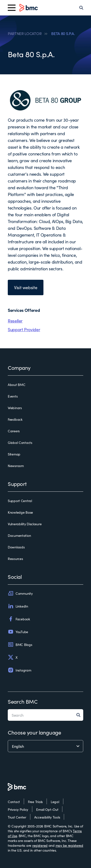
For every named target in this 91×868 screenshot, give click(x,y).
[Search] (81, 8)
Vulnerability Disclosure (25, 524)
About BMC (17, 385)
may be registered (69, 845)
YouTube (18, 632)
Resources (15, 559)
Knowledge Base (20, 512)
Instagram (19, 670)
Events (13, 396)
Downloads (16, 547)
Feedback (15, 419)
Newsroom (16, 466)
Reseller (15, 321)
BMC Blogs (20, 644)
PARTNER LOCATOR (25, 33)
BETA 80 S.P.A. (63, 33)
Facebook (19, 619)
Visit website (26, 287)
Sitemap (14, 454)
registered (40, 845)
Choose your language (34, 732)
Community (20, 593)
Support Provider (24, 329)
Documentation (19, 535)
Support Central (20, 501)
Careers (14, 431)
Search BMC (23, 701)
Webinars (15, 408)
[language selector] (45, 746)
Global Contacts (20, 442)
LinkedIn (18, 606)
